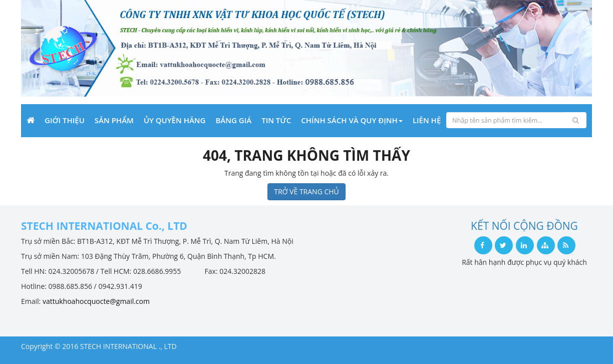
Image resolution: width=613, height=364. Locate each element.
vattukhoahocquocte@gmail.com (96, 301)
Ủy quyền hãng (175, 120)
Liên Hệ (427, 120)
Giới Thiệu (65, 120)
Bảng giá (233, 120)
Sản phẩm (114, 120)
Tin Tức (276, 120)
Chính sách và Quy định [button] (352, 120)
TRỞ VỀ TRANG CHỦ (306, 192)
